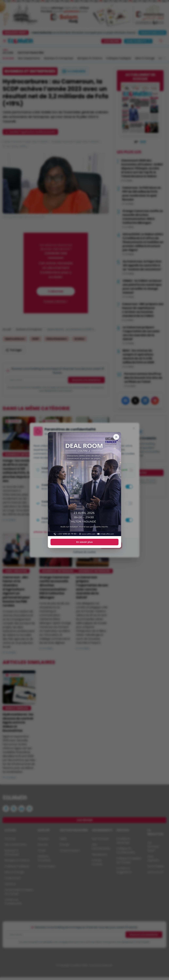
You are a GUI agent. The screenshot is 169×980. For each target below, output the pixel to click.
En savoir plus (84, 542)
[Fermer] (116, 437)
